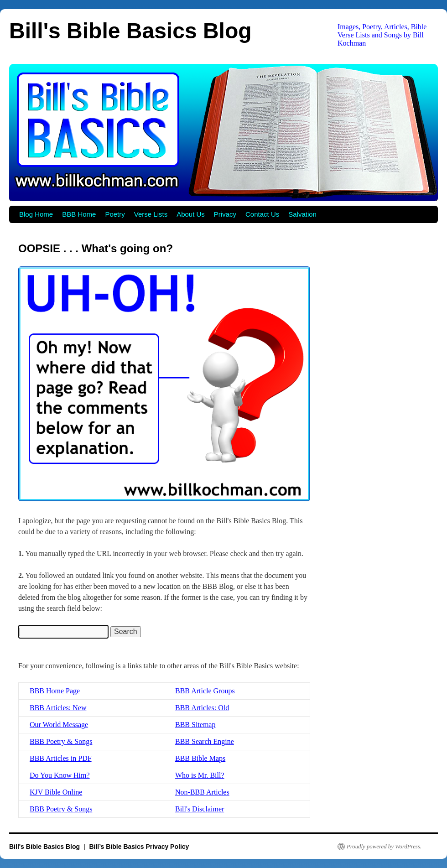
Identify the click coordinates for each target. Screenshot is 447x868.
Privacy (225, 214)
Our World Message (59, 725)
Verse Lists (151, 214)
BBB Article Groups (205, 691)
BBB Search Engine (205, 741)
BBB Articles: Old (202, 708)
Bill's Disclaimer (200, 809)
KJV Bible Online (56, 792)
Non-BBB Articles (202, 792)
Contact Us (262, 214)
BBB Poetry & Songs (61, 741)
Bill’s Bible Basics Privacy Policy (139, 847)
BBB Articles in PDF (61, 758)
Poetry (115, 214)
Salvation (302, 214)
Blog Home (36, 214)
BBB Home (79, 214)
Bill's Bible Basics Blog (130, 31)
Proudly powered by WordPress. (384, 847)
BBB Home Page (55, 691)
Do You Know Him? (60, 775)
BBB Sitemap (195, 725)
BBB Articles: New (58, 708)
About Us (191, 214)
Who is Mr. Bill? (200, 775)
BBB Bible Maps (200, 758)
